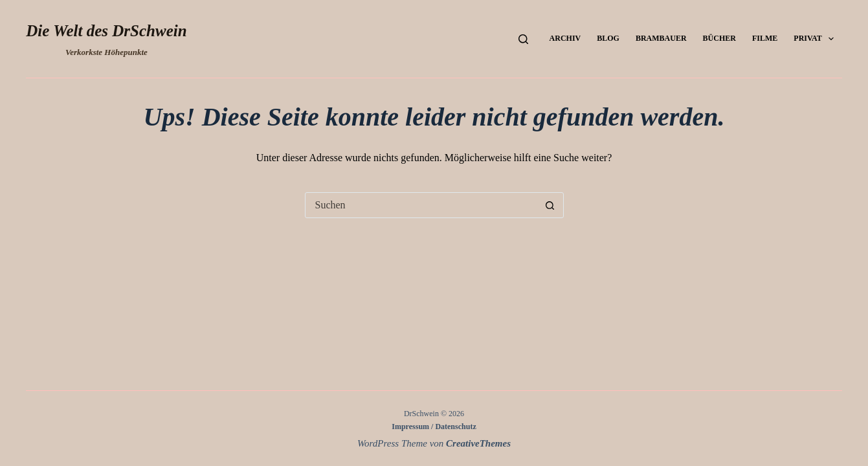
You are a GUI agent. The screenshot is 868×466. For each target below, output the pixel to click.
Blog (608, 38)
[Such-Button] (550, 205)
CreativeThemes (478, 443)
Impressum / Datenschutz (434, 427)
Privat (816, 39)
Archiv (565, 38)
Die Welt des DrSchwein (106, 31)
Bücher (719, 38)
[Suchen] (523, 39)
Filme (765, 38)
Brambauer (661, 38)
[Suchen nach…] (421, 205)
